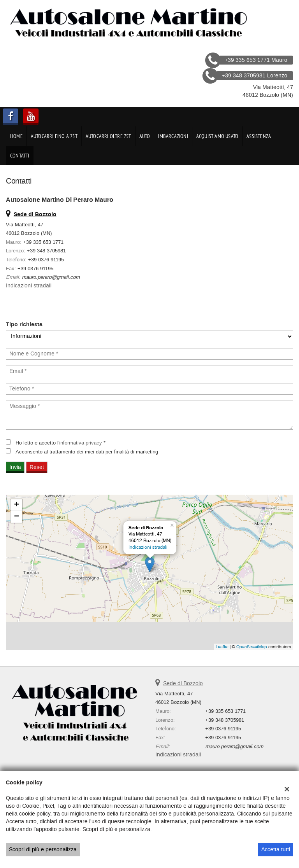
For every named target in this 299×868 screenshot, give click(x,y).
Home (16, 136)
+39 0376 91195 (46, 260)
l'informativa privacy (80, 443)
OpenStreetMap (252, 647)
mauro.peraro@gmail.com (51, 277)
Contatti (20, 156)
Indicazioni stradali (29, 286)
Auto (145, 136)
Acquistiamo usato (217, 136)
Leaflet (222, 647)
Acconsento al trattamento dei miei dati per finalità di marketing (87, 452)
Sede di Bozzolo (183, 683)
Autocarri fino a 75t (54, 136)
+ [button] (17, 505)
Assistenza (259, 136)
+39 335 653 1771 (43, 242)
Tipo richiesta (24, 325)
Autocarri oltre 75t (108, 136)
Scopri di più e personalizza (43, 850)
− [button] (17, 517)
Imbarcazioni (173, 136)
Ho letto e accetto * (61, 443)
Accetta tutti (276, 850)
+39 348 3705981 (46, 251)
